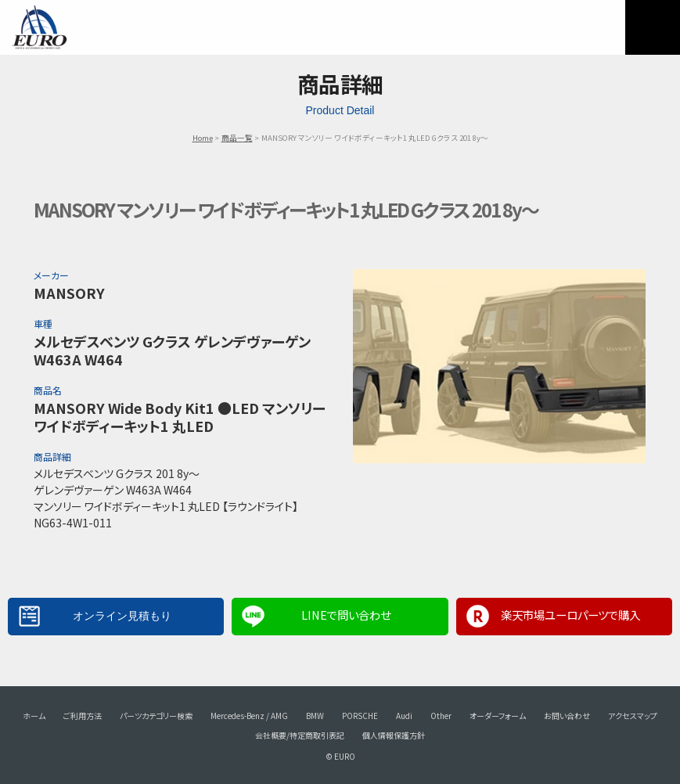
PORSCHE (360, 716)
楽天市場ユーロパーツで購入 (570, 615)
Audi (404, 716)
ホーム (34, 716)
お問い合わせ (567, 716)
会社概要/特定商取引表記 (300, 735)
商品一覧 (237, 138)
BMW (315, 716)
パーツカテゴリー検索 (156, 716)
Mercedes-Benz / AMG (249, 716)
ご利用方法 (83, 716)
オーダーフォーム (498, 716)
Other (441, 716)
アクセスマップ (633, 716)
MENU (653, 27)
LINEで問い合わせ (346, 615)
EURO (39, 27)
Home (203, 138)
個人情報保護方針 (394, 735)
